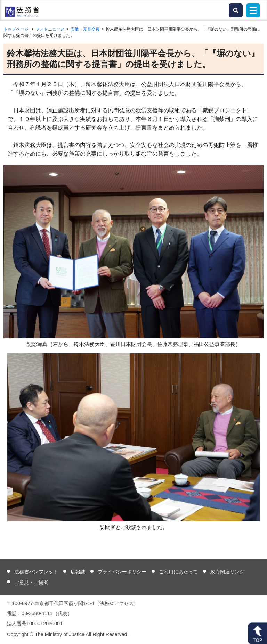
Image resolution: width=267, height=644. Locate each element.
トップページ (17, 29)
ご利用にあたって (178, 572)
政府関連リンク (227, 572)
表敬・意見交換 (85, 29)
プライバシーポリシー (122, 572)
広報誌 (78, 572)
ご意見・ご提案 (31, 582)
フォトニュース (50, 29)
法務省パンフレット (36, 572)
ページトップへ (257, 633)
